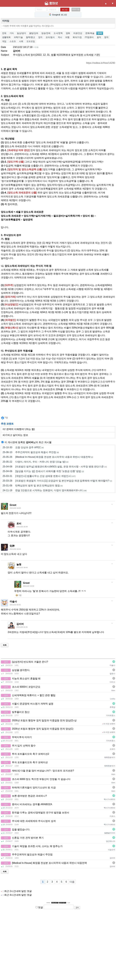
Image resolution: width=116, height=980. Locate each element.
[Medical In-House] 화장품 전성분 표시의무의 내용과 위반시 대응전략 (48, 457)
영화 (68, 33)
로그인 (65, 10)
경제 (100, 33)
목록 (5, 645)
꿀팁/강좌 (34, 33)
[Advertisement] (58, 944)
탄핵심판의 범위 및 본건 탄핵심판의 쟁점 (33, 486)
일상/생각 (21, 33)
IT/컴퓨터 (89, 37)
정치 (40, 37)
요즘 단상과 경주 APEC (23, 447)
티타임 (6, 21)
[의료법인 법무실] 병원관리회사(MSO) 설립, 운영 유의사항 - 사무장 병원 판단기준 (55, 467)
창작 (106, 37)
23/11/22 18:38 (22, 527)
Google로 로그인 (58, 15)
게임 (4, 41)
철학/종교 (31, 37)
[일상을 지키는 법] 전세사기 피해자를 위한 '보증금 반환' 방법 (43, 471)
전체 (4, 33)
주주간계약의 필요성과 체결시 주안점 (31, 452)
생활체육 (6, 37)
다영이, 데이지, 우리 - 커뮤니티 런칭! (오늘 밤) (35, 462)
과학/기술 (18, 37)
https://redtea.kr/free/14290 (101, 63)
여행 (67, 37)
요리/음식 (50, 37)
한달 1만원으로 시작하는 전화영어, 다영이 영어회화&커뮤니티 (44, 490)
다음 (72, 882)
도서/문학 (58, 33)
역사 (60, 37)
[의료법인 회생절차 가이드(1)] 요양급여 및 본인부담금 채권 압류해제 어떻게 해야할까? (57, 481)
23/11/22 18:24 (15, 549)
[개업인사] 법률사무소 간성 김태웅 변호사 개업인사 (39, 476)
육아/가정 (77, 37)
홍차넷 (56, 3)
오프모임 (31, 41)
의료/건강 (78, 33)
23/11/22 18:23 (15, 508)
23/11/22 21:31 (22, 627)
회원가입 (76, 9)
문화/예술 (90, 33)
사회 (21, 41)
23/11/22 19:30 (28, 586)
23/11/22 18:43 (22, 567)
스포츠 (13, 41)
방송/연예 (46, 33)
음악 (99, 37)
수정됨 (36, 47)
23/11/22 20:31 (15, 605)
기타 (12, 33)
